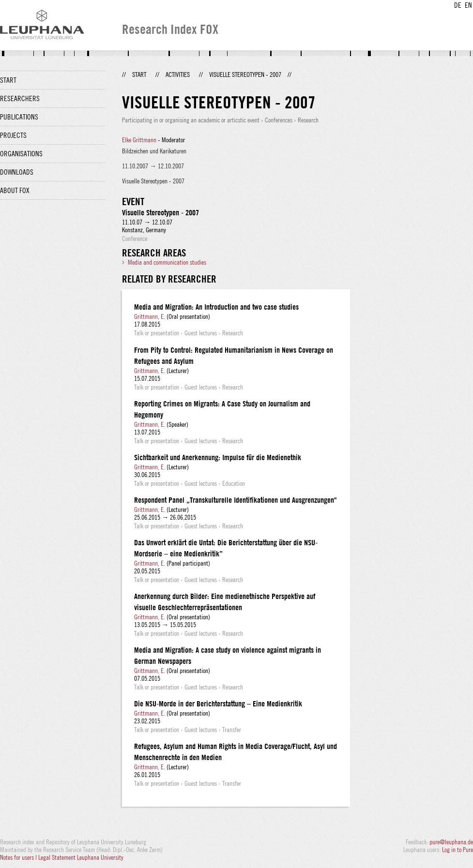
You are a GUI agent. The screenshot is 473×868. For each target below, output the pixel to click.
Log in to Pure (458, 850)
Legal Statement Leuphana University (81, 857)
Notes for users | (19, 857)
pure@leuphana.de (451, 842)
